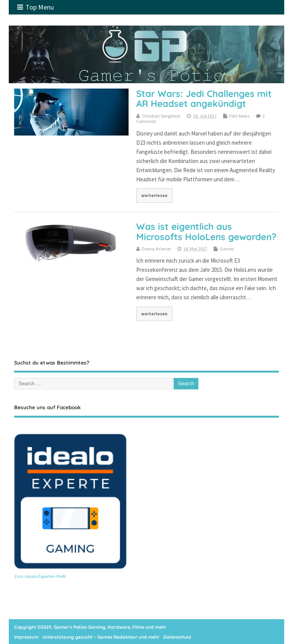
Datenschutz (177, 637)
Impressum (26, 637)
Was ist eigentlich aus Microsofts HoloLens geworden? (206, 231)
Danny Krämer (156, 249)
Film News (239, 116)
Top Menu (35, 7)
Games (227, 249)
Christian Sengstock (161, 116)
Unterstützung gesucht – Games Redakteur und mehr (101, 637)
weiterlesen (154, 195)
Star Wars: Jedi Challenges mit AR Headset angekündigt (204, 98)
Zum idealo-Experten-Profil (40, 576)
